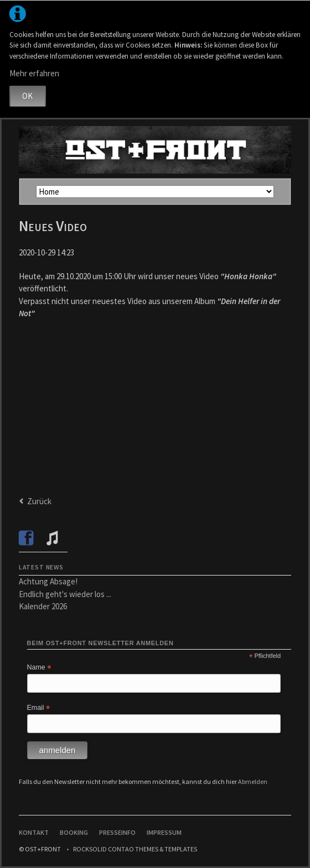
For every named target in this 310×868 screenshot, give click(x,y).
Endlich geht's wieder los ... (65, 594)
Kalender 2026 (43, 606)
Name (39, 668)
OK (27, 96)
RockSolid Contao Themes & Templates (135, 849)
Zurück (39, 501)
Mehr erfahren (34, 73)
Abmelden (253, 781)
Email (39, 708)
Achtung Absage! (48, 581)
